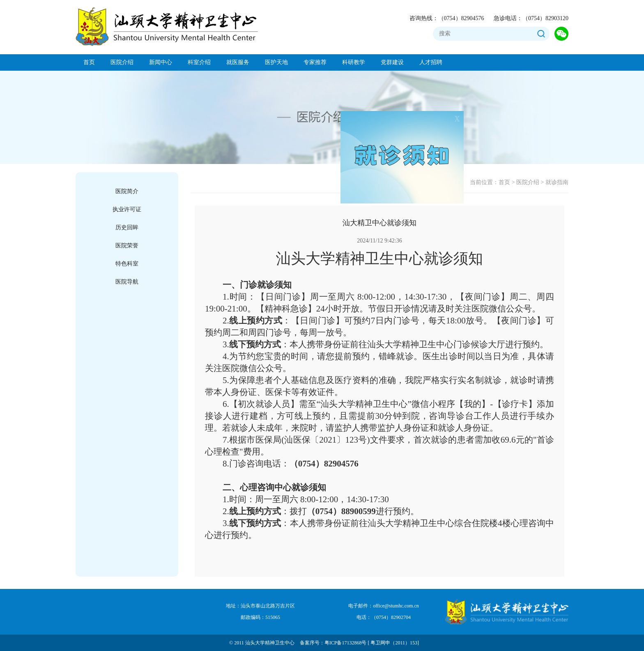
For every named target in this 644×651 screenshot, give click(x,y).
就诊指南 (557, 182)
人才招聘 (431, 62)
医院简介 (127, 191)
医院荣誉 (127, 246)
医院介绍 (122, 62)
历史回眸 (127, 227)
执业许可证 (127, 209)
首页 (89, 62)
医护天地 (276, 62)
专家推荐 (315, 62)
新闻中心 (161, 62)
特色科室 (127, 264)
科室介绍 (199, 62)
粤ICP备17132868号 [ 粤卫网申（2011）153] (372, 643)
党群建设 (392, 62)
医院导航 (127, 282)
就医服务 (238, 62)
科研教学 (354, 62)
